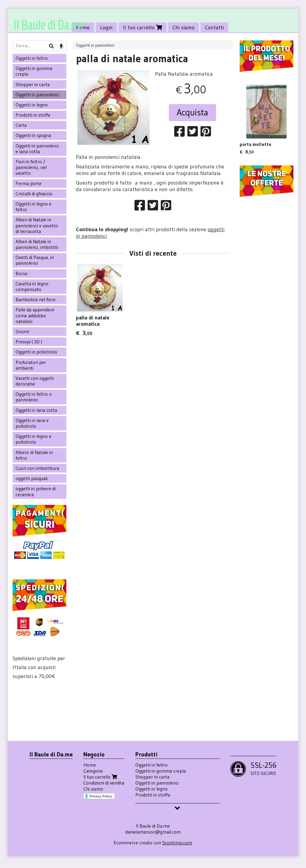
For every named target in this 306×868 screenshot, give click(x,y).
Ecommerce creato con (153, 843)
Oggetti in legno (32, 105)
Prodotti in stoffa (33, 115)
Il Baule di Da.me (49, 25)
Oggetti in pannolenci (95, 45)
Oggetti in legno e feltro (33, 207)
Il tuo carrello (143, 28)
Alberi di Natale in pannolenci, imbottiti (37, 244)
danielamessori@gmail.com (153, 832)
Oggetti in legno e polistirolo (33, 439)
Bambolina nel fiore (36, 299)
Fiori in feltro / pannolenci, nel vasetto (31, 167)
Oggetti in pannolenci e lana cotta (37, 149)
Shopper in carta (33, 84)
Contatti (214, 28)
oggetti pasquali (32, 478)
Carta (21, 125)
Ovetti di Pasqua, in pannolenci (35, 260)
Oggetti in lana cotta (36, 410)
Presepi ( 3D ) (29, 342)
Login (106, 28)
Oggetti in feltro (32, 58)
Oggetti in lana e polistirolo (32, 423)
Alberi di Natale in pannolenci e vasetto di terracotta (37, 225)
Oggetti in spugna (33, 135)
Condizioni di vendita (104, 783)
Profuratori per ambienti (31, 365)
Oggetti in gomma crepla (34, 71)
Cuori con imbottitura (37, 468)
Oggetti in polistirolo (36, 352)
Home (90, 765)
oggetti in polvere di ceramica (36, 491)
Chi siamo (183, 28)
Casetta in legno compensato (32, 286)
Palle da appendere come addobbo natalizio (35, 315)
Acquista (192, 112)
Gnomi (22, 331)
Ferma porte (29, 183)
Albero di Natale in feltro (34, 455)
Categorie (93, 771)
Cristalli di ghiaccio (34, 194)
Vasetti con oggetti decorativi (35, 381)
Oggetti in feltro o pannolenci (34, 397)
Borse (22, 273)
